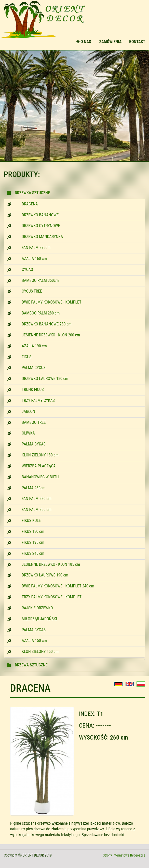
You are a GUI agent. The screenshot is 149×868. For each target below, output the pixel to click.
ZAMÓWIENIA (110, 42)
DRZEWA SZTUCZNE (31, 665)
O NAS (84, 42)
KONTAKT (137, 42)
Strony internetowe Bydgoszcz (124, 855)
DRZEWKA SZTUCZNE (32, 193)
